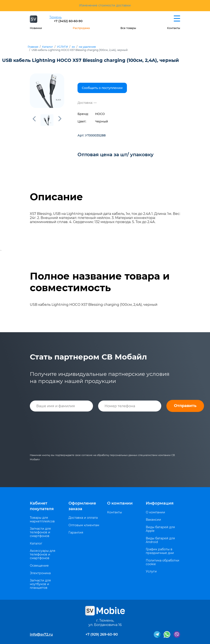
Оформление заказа (82, 506)
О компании (120, 503)
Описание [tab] (56, 197)
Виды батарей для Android (160, 540)
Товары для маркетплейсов (42, 520)
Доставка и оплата (83, 518)
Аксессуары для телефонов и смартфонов (43, 554)
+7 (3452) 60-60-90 (68, 21)
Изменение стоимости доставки (105, 5)
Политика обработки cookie (163, 562)
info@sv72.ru (41, 634)
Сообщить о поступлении (102, 88)
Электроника (40, 573)
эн (73, 47)
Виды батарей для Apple (160, 529)
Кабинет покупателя (42, 506)
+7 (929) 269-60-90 (102, 634)
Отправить (185, 406)
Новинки (36, 28)
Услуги (151, 571)
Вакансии (153, 520)
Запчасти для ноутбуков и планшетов (40, 584)
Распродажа (81, 28)
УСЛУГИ (62, 47)
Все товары (128, 28)
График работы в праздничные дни (160, 551)
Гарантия (76, 533)
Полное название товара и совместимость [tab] (100, 282)
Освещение (39, 566)
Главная (33, 47)
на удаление (87, 47)
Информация (160, 503)
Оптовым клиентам (84, 525)
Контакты (174, 28)
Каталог (48, 47)
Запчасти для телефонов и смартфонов (40, 532)
